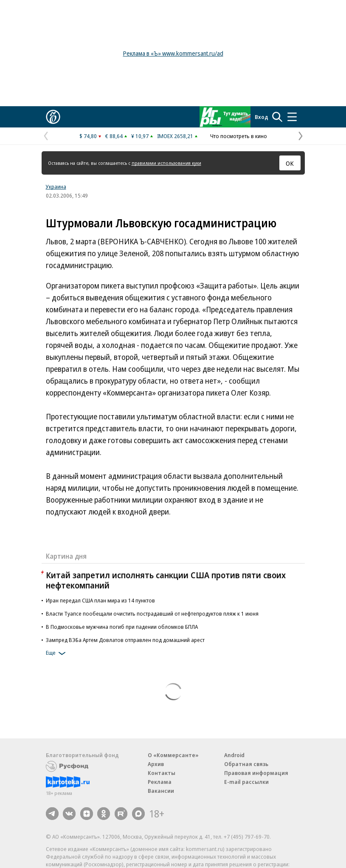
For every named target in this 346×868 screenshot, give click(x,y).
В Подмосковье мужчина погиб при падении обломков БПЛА (122, 627)
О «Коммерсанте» (173, 755)
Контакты (162, 773)
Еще (57, 653)
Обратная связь (246, 764)
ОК (290, 163)
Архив (156, 764)
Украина (56, 187)
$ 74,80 (88, 136)
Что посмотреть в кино (239, 136)
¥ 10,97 (140, 136)
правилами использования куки (166, 163)
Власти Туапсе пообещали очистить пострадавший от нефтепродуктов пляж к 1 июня (152, 614)
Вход (262, 117)
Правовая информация (256, 773)
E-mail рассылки (246, 782)
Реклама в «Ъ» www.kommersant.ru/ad (173, 53)
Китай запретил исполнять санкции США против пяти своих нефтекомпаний (166, 580)
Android (234, 755)
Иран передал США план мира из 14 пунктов (100, 600)
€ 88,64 (114, 136)
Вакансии (161, 791)
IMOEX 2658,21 (175, 136)
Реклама (160, 782)
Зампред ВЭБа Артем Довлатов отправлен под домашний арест (125, 640)
